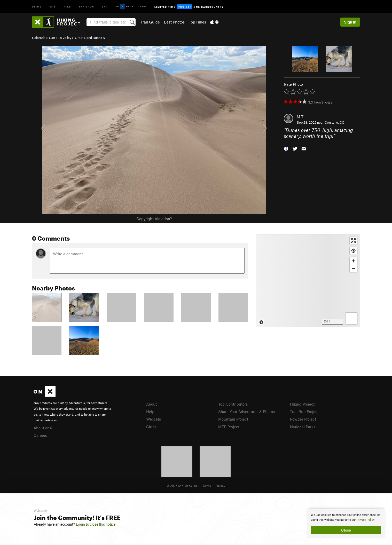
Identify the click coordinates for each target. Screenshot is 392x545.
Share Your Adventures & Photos (246, 412)
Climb (37, 6)
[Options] (351, 318)
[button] (286, 148)
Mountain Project (233, 419)
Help (150, 412)
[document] (346, 523)
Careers (40, 435)
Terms (207, 486)
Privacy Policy (366, 520)
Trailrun (86, 6)
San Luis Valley (60, 38)
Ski (104, 6)
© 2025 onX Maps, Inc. (183, 486)
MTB (53, 6)
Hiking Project (302, 404)
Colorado (39, 38)
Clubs (151, 427)
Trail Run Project (304, 412)
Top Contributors (233, 404)
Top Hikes (197, 22)
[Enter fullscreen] (353, 241)
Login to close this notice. (96, 524)
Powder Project (303, 419)
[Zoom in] (353, 261)
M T (300, 117)
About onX (43, 428)
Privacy (220, 486)
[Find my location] (353, 251)
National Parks (303, 427)
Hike (67, 6)
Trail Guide (150, 22)
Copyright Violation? (154, 219)
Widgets (154, 419)
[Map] (308, 281)
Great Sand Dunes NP (91, 38)
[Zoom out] (353, 268)
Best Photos (174, 22)
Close (346, 530)
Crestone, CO (335, 122)
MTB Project (229, 427)
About (151, 404)
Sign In (350, 22)
